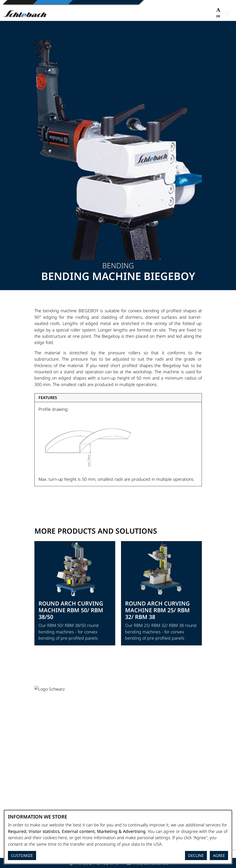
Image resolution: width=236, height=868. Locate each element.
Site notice (44, 783)
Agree (219, 856)
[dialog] (118, 837)
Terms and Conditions (55, 796)
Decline (196, 856)
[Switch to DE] (218, 17)
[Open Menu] (227, 13)
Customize (22, 856)
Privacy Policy (47, 790)
